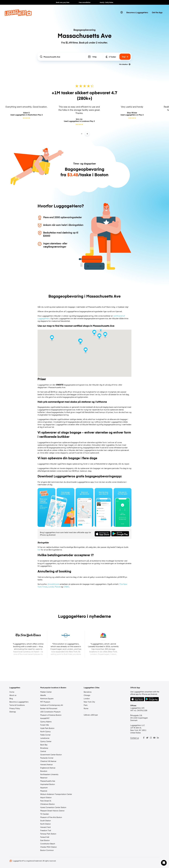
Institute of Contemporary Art (52, 705)
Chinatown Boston (47, 804)
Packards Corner (47, 758)
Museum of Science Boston (51, 715)
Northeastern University (49, 774)
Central (43, 751)
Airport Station (46, 797)
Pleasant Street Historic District (52, 811)
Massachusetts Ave (48, 781)
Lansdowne (45, 738)
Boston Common (47, 850)
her (39, 550)
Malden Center (46, 692)
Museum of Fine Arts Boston (51, 817)
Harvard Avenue (46, 764)
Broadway (44, 748)
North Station (45, 824)
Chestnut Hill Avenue (48, 761)
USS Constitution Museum (50, 712)
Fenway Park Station (48, 834)
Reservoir (44, 778)
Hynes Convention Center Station (53, 807)
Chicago (87, 695)
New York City (89, 702)
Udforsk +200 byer (91, 715)
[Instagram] (151, 738)
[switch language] (122, 12)
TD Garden (45, 814)
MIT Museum (45, 702)
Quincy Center (46, 741)
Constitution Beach (48, 844)
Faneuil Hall (45, 837)
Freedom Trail (46, 830)
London (87, 698)
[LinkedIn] (158, 738)
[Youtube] (154, 738)
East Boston (45, 840)
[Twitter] (147, 738)
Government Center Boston (51, 755)
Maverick (44, 791)
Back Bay (44, 745)
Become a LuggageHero (137, 12)
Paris (86, 705)
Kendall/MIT (45, 718)
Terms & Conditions (17, 705)
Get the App (157, 12)
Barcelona (88, 692)
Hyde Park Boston (47, 728)
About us (13, 695)
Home (12, 692)
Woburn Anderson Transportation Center (56, 794)
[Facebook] (144, 738)
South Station (46, 821)
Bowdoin (44, 771)
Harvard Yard (45, 827)
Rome (86, 708)
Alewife (43, 695)
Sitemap (13, 712)
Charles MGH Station (48, 847)
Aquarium (44, 788)
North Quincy (45, 731)
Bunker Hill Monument (49, 708)
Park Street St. (46, 801)
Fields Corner (45, 735)
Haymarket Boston (48, 784)
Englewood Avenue (48, 768)
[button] (164, 863)
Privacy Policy (15, 708)
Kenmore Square (47, 698)
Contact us (135, 738)
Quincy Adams (46, 722)
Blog (11, 698)
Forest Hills (45, 725)
